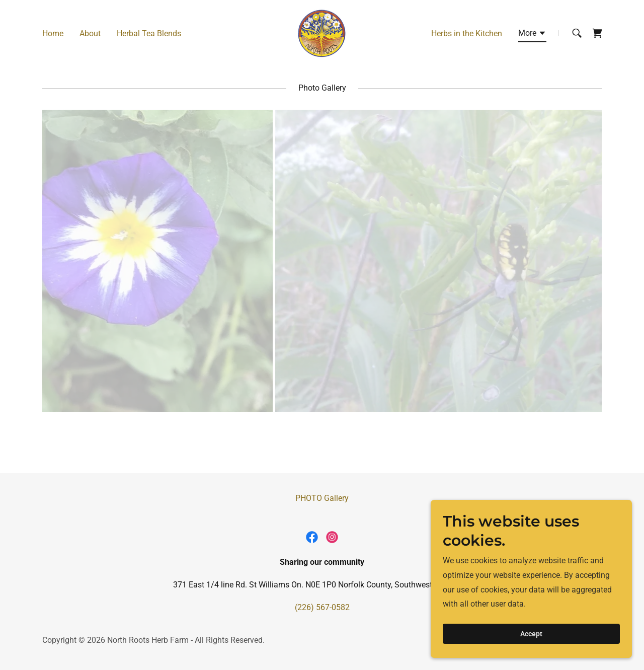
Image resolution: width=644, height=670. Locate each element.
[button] (532, 35)
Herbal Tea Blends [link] (149, 33)
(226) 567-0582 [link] (322, 607)
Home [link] (53, 33)
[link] (322, 32)
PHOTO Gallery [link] (322, 498)
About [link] (90, 33)
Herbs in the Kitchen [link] (467, 33)
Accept (531, 634)
